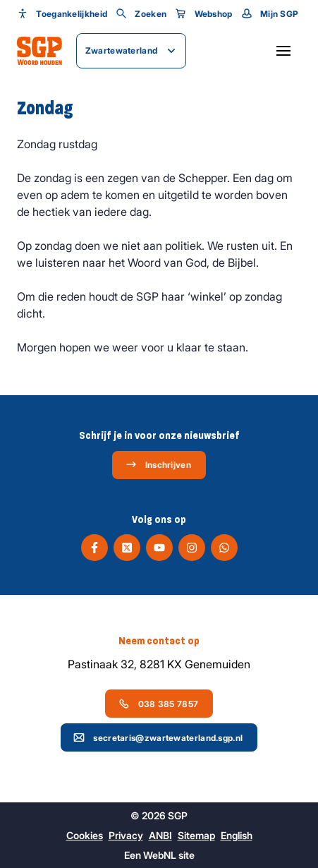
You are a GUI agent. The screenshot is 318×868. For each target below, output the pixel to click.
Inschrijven (158, 464)
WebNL (160, 855)
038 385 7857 (159, 704)
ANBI (160, 835)
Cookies (85, 835)
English (237, 835)
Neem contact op (159, 641)
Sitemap (196, 835)
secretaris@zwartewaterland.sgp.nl (158, 737)
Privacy (126, 835)
